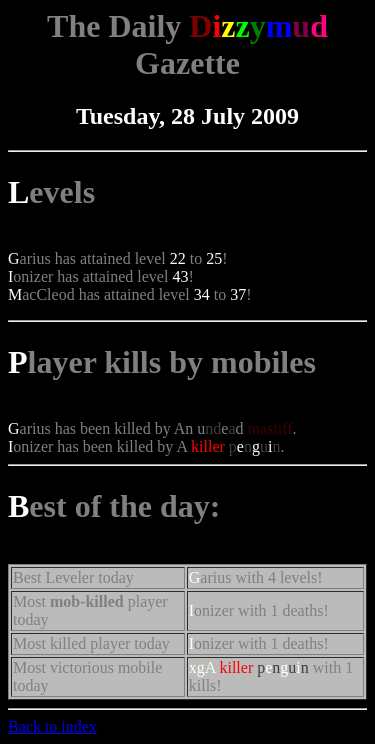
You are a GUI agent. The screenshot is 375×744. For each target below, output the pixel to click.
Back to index (52, 726)
